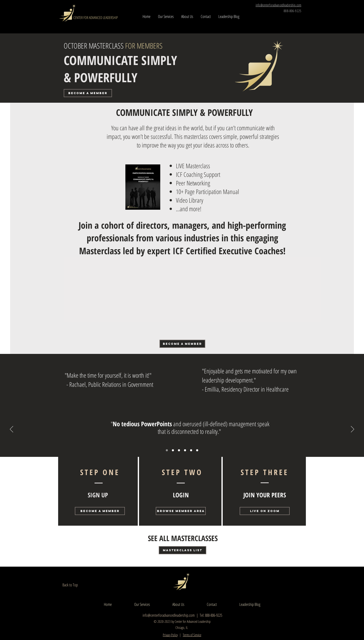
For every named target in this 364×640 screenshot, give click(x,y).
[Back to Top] (74, 585)
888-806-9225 (292, 11)
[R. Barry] (167, 450)
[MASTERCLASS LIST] (183, 550)
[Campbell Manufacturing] (173, 450)
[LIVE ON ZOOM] (265, 511)
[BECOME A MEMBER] (88, 93)
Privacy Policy (170, 635)
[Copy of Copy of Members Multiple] (191, 450)
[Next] (352, 430)
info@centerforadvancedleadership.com (169, 615)
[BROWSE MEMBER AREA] (181, 511)
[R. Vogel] (179, 450)
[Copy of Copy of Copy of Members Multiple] (197, 450)
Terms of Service (192, 635)
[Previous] (12, 430)
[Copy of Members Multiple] (185, 450)
